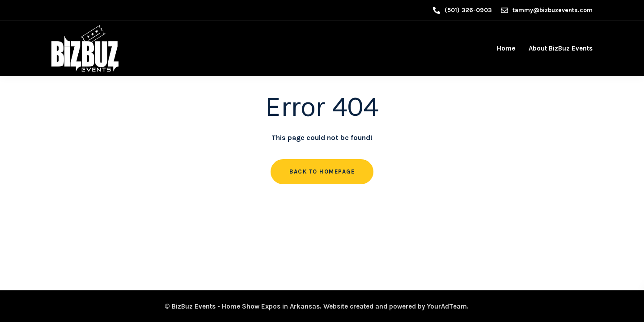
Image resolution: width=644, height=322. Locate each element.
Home (506, 48)
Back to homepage (322, 172)
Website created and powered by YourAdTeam (395, 306)
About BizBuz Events (561, 48)
